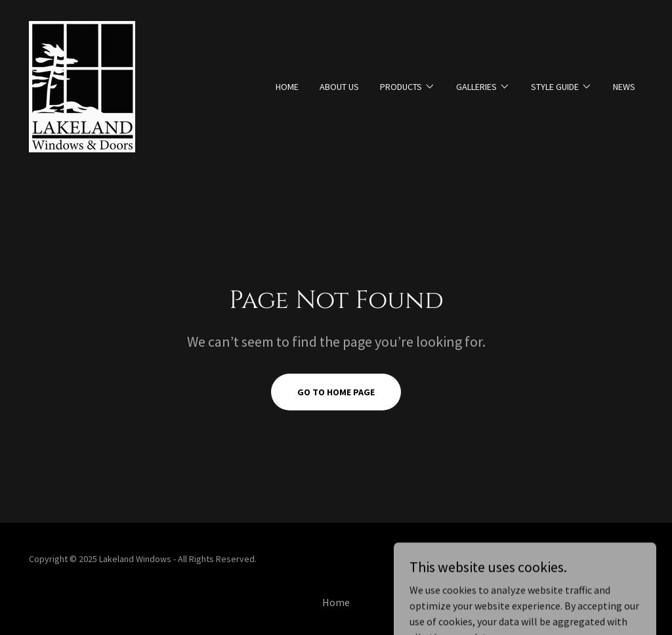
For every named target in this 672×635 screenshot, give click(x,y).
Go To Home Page (336, 392)
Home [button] (336, 602)
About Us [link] (339, 87)
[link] (82, 85)
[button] (408, 87)
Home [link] (287, 87)
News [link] (624, 87)
